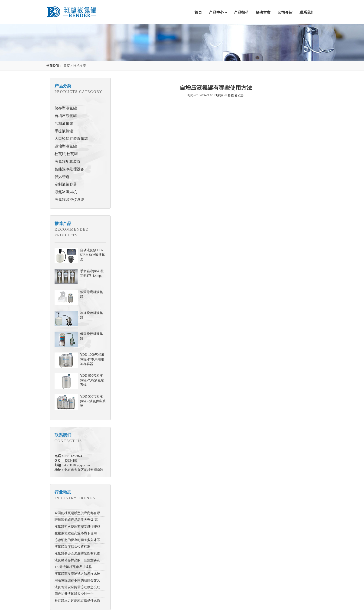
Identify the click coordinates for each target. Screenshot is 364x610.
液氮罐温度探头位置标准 (72, 547)
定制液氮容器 (66, 184)
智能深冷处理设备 (69, 169)
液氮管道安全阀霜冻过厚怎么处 (77, 587)
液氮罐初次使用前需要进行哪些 (77, 527)
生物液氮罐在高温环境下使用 (76, 533)
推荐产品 (63, 224)
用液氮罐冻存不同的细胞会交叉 (77, 580)
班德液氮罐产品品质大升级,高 (76, 520)
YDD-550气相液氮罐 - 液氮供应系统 (93, 401)
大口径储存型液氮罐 (71, 139)
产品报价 (241, 12)
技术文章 (80, 66)
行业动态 (63, 492)
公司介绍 (285, 12)
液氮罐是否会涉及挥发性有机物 (77, 553)
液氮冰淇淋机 (66, 192)
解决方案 (263, 12)
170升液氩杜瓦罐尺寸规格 (73, 567)
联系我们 (307, 12)
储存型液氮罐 (66, 108)
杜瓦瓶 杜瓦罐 (66, 154)
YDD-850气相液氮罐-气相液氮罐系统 (92, 380)
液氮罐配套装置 (68, 161)
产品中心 (218, 12)
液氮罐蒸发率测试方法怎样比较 (77, 574)
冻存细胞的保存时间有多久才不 (77, 540)
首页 (198, 12)
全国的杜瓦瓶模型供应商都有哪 (77, 513)
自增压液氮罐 (66, 116)
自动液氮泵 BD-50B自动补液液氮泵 (93, 255)
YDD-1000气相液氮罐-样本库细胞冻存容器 (92, 359)
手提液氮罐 (64, 131)
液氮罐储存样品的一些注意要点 (77, 560)
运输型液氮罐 (66, 146)
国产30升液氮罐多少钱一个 (74, 594)
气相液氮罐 (64, 123)
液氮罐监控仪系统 (69, 200)
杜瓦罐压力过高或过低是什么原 (77, 601)
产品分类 (63, 86)
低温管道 (62, 177)
